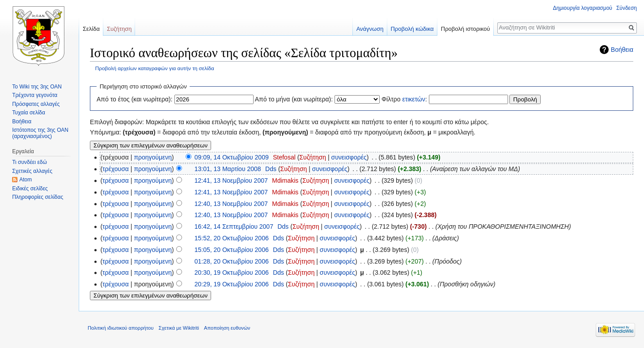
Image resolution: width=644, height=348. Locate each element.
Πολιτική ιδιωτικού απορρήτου (121, 328)
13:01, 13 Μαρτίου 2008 (228, 169)
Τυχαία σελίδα (29, 113)
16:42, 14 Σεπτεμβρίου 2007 (234, 226)
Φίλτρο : (404, 99)
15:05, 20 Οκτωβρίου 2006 (232, 250)
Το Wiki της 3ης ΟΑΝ (37, 87)
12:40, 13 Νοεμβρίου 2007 (231, 204)
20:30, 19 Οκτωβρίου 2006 (232, 273)
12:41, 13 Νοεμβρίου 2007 (231, 180)
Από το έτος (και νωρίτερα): (135, 99)
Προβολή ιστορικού (466, 29)
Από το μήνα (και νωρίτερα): (294, 99)
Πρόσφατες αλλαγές (36, 104)
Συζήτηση (313, 157)
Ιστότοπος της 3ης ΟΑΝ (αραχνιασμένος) (40, 133)
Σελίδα (91, 29)
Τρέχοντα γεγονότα (35, 95)
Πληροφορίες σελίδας (38, 197)
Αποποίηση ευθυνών (227, 328)
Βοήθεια (622, 50)
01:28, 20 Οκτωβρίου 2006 (232, 261)
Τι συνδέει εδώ (30, 162)
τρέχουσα (116, 169)
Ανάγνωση (370, 29)
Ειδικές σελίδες (30, 189)
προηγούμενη (153, 157)
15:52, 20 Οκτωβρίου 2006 (232, 238)
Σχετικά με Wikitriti (179, 328)
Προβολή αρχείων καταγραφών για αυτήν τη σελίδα (155, 68)
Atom (25, 180)
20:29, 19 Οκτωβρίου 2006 (232, 284)
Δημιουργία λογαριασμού (583, 8)
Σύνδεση (627, 8)
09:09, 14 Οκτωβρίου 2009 (232, 157)
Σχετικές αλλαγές (32, 171)
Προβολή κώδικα (412, 29)
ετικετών (413, 99)
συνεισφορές (349, 157)
